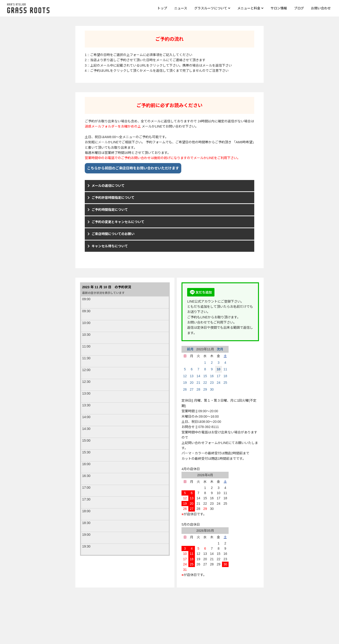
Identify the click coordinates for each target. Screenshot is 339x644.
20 (192, 383)
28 (198, 389)
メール (103, 142)
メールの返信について (108, 186)
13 (192, 376)
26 (185, 389)
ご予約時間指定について (110, 210)
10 (219, 369)
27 (192, 389)
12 (185, 376)
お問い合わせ (321, 8)
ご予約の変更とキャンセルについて (118, 222)
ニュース (181, 8)
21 (198, 383)
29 (205, 389)
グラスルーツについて (212, 8)
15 (205, 376)
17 (219, 376)
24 (219, 383)
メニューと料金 (250, 8)
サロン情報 (279, 8)
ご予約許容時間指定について (113, 198)
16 (212, 376)
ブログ (299, 8)
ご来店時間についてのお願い (113, 234)
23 (212, 383)
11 (225, 369)
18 (225, 376)
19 (185, 383)
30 (212, 389)
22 (205, 383)
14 (198, 376)
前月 (191, 349)
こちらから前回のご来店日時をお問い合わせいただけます (133, 168)
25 (225, 383)
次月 (219, 349)
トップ (162, 8)
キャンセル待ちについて (110, 246)
